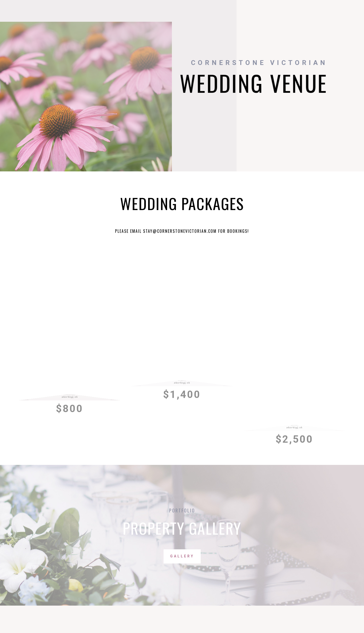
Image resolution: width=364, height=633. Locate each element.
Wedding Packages (182, 203)
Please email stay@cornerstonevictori (158, 231)
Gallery (182, 556)
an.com (209, 231)
